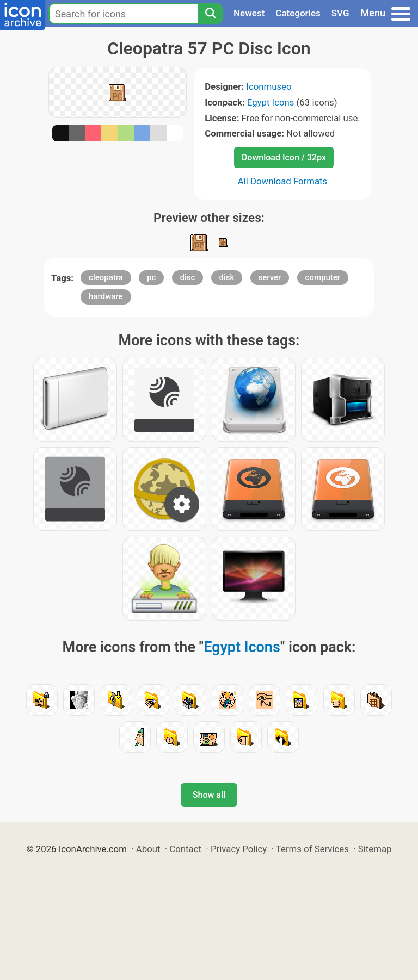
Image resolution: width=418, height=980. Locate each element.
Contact (185, 849)
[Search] (210, 14)
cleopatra (106, 277)
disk (227, 277)
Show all (209, 795)
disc (188, 277)
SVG (340, 13)
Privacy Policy (239, 849)
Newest (249, 13)
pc (151, 277)
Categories (298, 13)
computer (323, 277)
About (148, 849)
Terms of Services (312, 849)
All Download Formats (283, 181)
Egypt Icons (271, 102)
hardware (106, 296)
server (270, 277)
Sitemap (375, 849)
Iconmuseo (269, 86)
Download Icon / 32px (284, 157)
